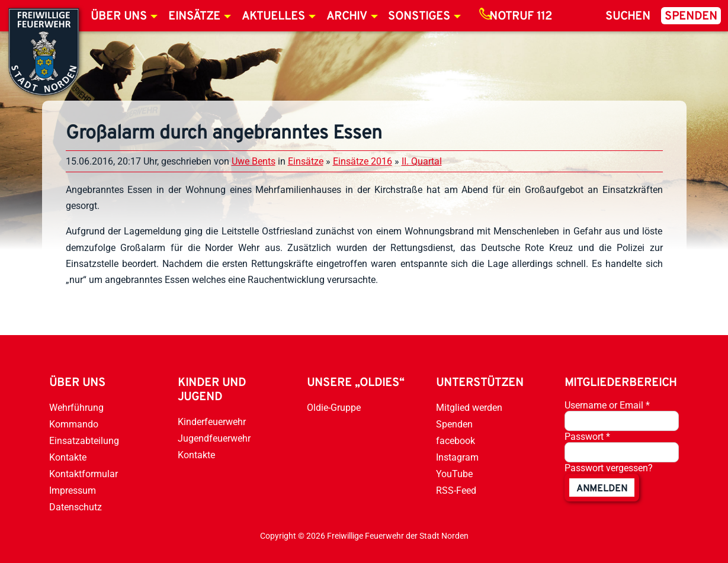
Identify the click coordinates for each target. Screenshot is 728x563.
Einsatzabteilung (84, 441)
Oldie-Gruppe (334, 408)
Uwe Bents (254, 161)
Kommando (74, 424)
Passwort (587, 437)
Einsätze (194, 17)
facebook (456, 441)
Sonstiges (419, 17)
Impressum (73, 490)
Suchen (628, 17)
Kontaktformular (84, 474)
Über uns (119, 17)
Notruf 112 (521, 17)
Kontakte (68, 457)
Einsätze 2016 (363, 161)
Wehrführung (76, 408)
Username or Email (607, 405)
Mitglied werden (469, 408)
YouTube (454, 474)
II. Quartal (422, 161)
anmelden (602, 489)
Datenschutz (76, 507)
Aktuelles (273, 17)
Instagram (457, 457)
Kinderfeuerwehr (212, 422)
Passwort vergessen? (609, 468)
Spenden (691, 17)
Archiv (347, 17)
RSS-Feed (456, 490)
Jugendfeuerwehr (214, 438)
